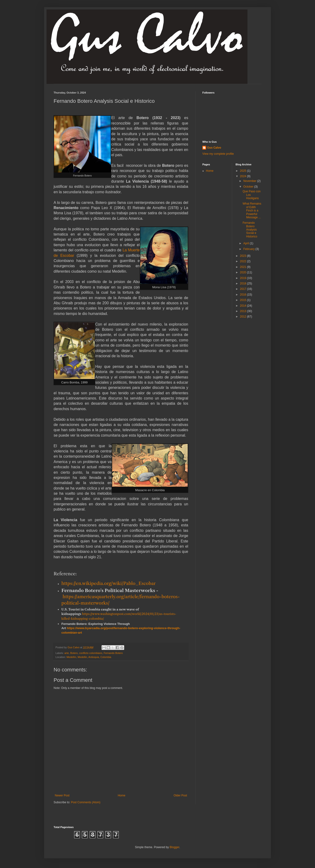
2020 (243, 272)
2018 (243, 284)
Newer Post (62, 795)
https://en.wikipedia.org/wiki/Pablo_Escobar (109, 583)
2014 (243, 306)
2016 (243, 295)
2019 (243, 278)
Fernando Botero (113, 653)
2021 (243, 267)
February (249, 249)
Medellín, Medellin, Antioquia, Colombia (89, 657)
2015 (243, 300)
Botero (74, 653)
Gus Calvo (214, 148)
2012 (243, 317)
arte (67, 653)
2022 (243, 261)
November (250, 181)
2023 (243, 256)
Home (122, 795)
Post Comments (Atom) (86, 802)
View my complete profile (218, 154)
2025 (243, 171)
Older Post (180, 795)
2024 (243, 176)
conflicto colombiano (91, 653)
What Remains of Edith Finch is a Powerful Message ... (252, 211)
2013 (243, 311)
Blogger (174, 847)
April (246, 243)
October (249, 187)
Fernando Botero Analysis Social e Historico (250, 230)
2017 (243, 289)
